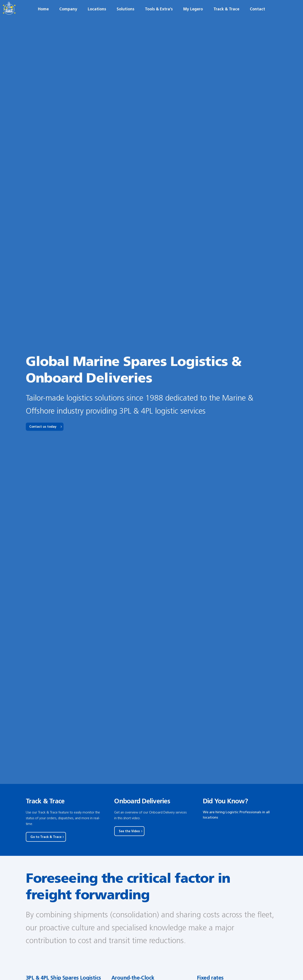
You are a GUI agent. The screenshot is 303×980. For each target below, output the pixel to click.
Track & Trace (226, 17)
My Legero (193, 17)
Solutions (125, 17)
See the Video (129, 831)
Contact (257, 17)
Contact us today (43, 427)
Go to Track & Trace (46, 837)
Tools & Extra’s (159, 17)
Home (43, 17)
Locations (97, 17)
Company (68, 17)
